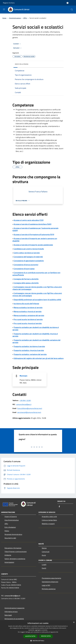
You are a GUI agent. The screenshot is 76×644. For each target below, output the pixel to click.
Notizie (44, 548)
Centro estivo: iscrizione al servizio (27, 253)
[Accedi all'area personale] (68, 3)
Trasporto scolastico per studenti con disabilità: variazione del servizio (36, 341)
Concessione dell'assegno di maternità (28, 257)
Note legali (8, 615)
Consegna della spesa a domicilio (26, 283)
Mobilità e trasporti (48, 524)
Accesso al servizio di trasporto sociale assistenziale (33, 245)
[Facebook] (59, 507)
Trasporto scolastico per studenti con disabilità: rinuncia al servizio (35, 335)
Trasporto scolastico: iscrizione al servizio (29, 346)
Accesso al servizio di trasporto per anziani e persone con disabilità (35, 240)
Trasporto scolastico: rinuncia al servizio (29, 350)
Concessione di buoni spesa (24, 269)
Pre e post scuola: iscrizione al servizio (28, 319)
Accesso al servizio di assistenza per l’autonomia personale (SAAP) (35, 229)
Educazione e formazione (13, 548)
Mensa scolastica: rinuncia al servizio (28, 311)
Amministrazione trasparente (14, 608)
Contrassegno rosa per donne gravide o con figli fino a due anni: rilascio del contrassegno (37, 288)
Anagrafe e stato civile (49, 517)
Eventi (44, 568)
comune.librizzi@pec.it (24, 404)
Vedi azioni (18, 48)
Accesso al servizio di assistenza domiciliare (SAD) (33, 224)
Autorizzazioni (9, 562)
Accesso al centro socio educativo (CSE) (29, 220)
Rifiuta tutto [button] (46, 636)
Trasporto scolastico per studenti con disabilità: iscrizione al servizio (36, 329)
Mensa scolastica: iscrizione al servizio (28, 308)
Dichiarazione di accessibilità (14, 619)
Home (4, 18)
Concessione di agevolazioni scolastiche (29, 261)
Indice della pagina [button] (22, 64)
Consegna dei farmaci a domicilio (26, 279)
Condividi (17, 44)
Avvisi (44, 555)
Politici (7, 531)
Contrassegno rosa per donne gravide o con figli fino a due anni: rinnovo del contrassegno (37, 294)
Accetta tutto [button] (30, 636)
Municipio (23, 376)
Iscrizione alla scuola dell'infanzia (26, 304)
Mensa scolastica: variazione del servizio (29, 315)
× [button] (74, 622)
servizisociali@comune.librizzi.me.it (29, 412)
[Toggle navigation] (4, 9)
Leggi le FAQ (46, 585)
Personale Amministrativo (13, 534)
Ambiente (8, 555)
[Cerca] (72, 10)
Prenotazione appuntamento (51, 578)
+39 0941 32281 (25, 400)
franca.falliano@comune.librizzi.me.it (30, 408)
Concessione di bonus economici (26, 265)
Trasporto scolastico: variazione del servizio (30, 354)
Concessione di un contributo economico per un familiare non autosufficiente (36, 274)
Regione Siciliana (9, 3)
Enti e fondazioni (10, 527)
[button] (38, 641)
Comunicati (46, 552)
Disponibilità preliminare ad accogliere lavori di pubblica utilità (37, 300)
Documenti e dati (10, 538)
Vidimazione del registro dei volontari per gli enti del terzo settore (39, 358)
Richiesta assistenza (49, 589)
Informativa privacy (11, 612)
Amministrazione (15, 18)
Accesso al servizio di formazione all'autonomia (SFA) (34, 234)
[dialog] (38, 632)
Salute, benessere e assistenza (15, 559)
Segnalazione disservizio (50, 582)
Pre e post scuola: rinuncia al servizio (28, 323)
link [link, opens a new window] (57, 632)
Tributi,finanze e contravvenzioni (16, 552)
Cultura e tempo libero (49, 520)
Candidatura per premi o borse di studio (29, 249)
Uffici (25, 18)
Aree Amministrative (12, 520)
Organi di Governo (11, 517)
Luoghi (44, 565)
